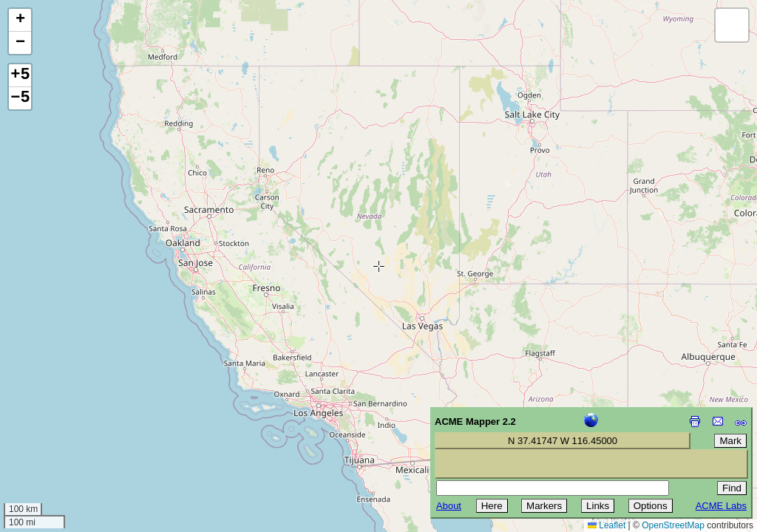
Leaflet (607, 525)
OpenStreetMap (673, 525)
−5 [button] (20, 98)
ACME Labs (721, 506)
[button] (20, 20)
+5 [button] (20, 75)
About (449, 506)
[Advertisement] (78, 427)
